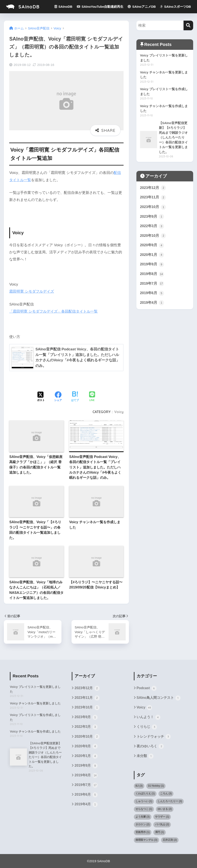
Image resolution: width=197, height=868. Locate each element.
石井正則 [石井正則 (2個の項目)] (170, 839)
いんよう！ (148, 717)
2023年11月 (153, 198)
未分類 (145, 756)
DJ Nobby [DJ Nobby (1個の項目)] (156, 785)
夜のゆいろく (150, 746)
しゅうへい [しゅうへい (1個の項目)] (144, 801)
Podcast (147, 688)
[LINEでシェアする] (92, 396)
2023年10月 (153, 207)
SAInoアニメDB (142, 7)
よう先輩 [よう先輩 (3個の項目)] (143, 816)
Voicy (119, 411)
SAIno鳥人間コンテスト (159, 697)
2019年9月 (152, 265)
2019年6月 (152, 294)
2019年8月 (152, 275)
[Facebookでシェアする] (58, 396)
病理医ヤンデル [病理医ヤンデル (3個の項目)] (146, 839)
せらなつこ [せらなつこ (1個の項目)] (144, 808)
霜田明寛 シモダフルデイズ (32, 291)
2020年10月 (153, 236)
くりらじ (147, 726)
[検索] (188, 25)
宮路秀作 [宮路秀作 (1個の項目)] (143, 832)
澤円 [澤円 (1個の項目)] (160, 832)
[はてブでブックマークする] (75, 396)
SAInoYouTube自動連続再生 (100, 7)
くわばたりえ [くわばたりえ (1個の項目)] (145, 793)
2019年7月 (152, 284)
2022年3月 (152, 227)
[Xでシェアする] (41, 396)
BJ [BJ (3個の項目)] (139, 785)
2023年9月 (152, 217)
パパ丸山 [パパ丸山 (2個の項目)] (162, 824)
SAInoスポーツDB (175, 7)
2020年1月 (152, 255)
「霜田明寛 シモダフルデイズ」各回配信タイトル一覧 (53, 311)
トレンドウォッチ (154, 736)
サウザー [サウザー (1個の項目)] (162, 816)
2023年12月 (153, 188)
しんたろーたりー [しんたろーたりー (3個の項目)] (170, 801)
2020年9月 (152, 246)
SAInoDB (23, 7)
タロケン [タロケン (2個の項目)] (143, 824)
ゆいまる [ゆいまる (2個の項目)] (165, 808)
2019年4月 (152, 303)
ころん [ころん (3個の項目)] (166, 793)
